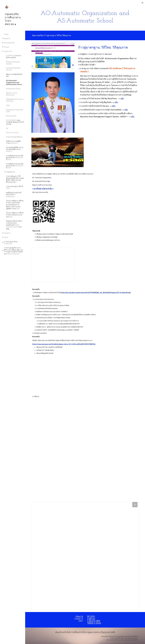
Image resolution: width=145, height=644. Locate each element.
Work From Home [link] (12, 133)
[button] (143, 3)
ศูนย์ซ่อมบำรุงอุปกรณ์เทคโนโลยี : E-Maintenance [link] (14, 194)
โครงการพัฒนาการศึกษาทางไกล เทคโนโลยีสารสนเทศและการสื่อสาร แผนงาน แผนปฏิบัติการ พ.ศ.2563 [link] (15, 204)
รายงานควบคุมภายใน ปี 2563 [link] (14, 187)
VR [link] (7, 128)
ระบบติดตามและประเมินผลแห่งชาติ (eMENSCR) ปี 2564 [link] (15, 166)
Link (49, 181)
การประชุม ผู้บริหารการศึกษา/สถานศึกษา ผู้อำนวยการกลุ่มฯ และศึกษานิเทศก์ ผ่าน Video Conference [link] (13, 251)
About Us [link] (7, 38)
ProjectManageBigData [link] (14, 137)
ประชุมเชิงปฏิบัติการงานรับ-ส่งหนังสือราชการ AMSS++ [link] (15, 149)
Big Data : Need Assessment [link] (12, 94)
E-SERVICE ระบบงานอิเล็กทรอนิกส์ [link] (14, 56)
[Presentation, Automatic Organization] (53, 265)
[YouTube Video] (58, 375)
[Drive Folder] (85, 556)
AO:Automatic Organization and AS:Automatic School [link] (14, 82)
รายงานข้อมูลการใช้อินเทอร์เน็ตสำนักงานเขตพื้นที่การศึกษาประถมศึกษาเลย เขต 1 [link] (15, 179)
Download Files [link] (9, 43)
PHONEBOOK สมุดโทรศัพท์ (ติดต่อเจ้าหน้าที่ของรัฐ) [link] (15, 122)
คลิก (122, 98)
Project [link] (7, 47)
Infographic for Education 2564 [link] (15, 111)
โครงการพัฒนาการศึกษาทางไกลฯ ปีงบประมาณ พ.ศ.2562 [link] (15, 215)
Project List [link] (8, 51)
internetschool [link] (11, 116)
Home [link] (6, 34)
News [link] (6, 237)
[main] (85, 17)
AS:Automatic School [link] (13, 89)
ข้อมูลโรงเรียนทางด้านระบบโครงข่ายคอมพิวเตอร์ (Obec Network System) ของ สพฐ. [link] (14, 225)
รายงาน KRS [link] (10, 172)
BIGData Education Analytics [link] (13, 63)
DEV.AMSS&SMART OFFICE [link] (13, 69)
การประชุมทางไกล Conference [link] (11, 243)
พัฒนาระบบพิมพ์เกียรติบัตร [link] (14, 75)
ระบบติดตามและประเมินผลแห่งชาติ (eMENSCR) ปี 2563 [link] (15, 157)
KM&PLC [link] (7, 233)
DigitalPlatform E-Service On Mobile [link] (15, 100)
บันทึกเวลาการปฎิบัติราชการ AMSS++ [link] (13, 142)
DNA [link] (8, 105)
